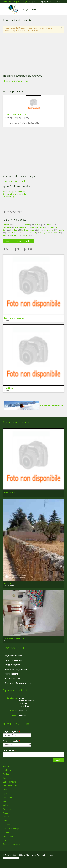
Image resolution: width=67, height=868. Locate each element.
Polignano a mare (46, 230)
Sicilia (5, 821)
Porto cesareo (21, 227)
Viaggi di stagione (13, 665)
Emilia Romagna (9, 782)
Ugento (25, 235)
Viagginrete (28, 9)
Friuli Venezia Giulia (11, 786)
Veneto (6, 840)
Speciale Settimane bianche (33, 405)
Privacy (21, 698)
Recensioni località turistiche (15, 194)
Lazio (5, 790)
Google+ (9, 863)
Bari (4, 230)
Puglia (5, 813)
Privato (7, 583)
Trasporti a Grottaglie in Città (16, 81)
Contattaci (59, 2)
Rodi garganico (28, 230)
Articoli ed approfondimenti (14, 191)
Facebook (3, 863)
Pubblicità (22, 715)
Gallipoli (6, 225)
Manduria (32, 233)
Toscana (6, 825)
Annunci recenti (12, 674)
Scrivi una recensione (14, 660)
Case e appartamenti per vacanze (19, 683)
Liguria (5, 793)
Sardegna (7, 817)
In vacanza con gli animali (16, 669)
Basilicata (7, 770)
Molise (5, 805)
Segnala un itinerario (14, 656)
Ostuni (38, 225)
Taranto (61, 230)
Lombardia (7, 797)
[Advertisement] (33, 54)
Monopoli (7, 227)
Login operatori (46, 2)
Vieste (27, 225)
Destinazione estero (11, 844)
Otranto (49, 225)
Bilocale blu (9, 493)
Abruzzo (6, 766)
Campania (7, 778)
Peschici (14, 230)
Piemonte (7, 809)
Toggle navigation (5, 10)
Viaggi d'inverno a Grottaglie (14, 181)
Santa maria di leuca (15, 233)
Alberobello (53, 227)
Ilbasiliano (9, 388)
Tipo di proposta (11, 741)
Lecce (17, 225)
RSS (21, 863)
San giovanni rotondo (49, 233)
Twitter (15, 863)
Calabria (6, 774)
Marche (6, 801)
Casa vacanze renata (14, 638)
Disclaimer (23, 703)
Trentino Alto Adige (11, 828)
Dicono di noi (24, 706)
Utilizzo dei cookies (26, 701)
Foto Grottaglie (9, 197)
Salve (5, 235)
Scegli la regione (11, 731)
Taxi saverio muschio (15, 115)
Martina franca (38, 227)
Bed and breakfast (13, 678)
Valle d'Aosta (8, 836)
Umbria (6, 832)
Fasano (14, 235)
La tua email (9, 750)
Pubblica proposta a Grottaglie (17, 241)
